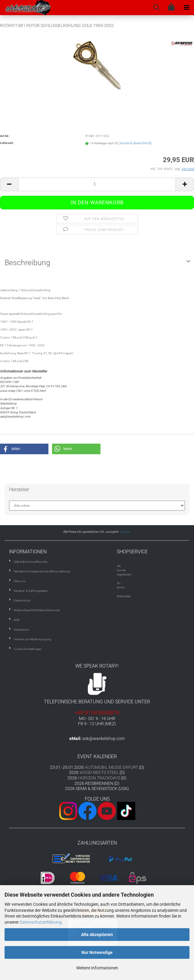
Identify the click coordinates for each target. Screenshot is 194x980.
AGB (16, 620)
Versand (125, 532)
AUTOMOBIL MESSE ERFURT (111, 767)
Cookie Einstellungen (28, 649)
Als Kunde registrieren (124, 570)
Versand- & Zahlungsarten (31, 591)
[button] (24, 449)
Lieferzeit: (7, 143)
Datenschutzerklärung (41, 922)
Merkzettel (124, 596)
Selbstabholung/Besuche (31, 562)
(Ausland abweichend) (135, 143)
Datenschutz (22, 600)
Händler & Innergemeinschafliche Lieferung (42, 571)
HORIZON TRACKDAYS (99, 778)
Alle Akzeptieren (97, 935)
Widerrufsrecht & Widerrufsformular (37, 610)
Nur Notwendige (97, 952)
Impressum (21, 630)
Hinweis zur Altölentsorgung (32, 639)
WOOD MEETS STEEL (99, 772)
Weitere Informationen (97, 968)
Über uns (20, 581)
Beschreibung (27, 263)
